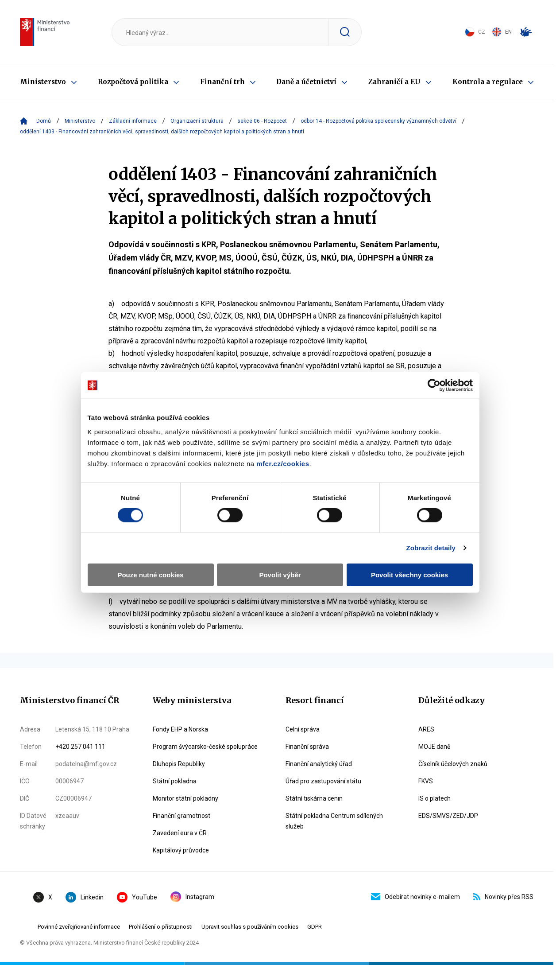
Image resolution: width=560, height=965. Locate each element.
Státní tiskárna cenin (314, 798)
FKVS (426, 781)
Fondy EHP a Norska (180, 729)
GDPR (315, 927)
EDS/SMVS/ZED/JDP (448, 816)
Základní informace (133, 121)
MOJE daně (434, 747)
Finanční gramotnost (182, 816)
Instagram (192, 897)
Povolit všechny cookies (412, 553)
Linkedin (85, 897)
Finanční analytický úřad (319, 764)
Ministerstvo (43, 82)
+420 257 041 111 (80, 747)
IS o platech (434, 798)
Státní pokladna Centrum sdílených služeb (334, 821)
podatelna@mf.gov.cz (86, 764)
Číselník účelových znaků (453, 764)
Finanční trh (222, 82)
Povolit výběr (280, 553)
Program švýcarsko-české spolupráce (205, 747)
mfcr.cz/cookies (279, 441)
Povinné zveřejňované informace (79, 927)
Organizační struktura (197, 121)
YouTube (137, 897)
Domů (44, 121)
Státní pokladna (175, 781)
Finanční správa (307, 747)
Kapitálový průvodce (181, 850)
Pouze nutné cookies (148, 553)
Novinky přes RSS (503, 897)
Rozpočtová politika (133, 82)
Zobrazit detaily (435, 526)
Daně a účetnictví (306, 82)
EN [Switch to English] (502, 32)
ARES (426, 729)
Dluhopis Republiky (179, 764)
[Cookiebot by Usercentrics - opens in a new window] (438, 363)
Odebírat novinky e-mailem (415, 897)
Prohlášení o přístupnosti (161, 927)
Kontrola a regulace (488, 82)
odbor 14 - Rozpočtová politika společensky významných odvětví (378, 121)
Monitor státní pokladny (185, 798)
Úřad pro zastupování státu (323, 781)
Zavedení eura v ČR (180, 833)
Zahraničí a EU (394, 82)
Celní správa (303, 729)
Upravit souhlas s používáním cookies (250, 927)
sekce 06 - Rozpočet (262, 121)
